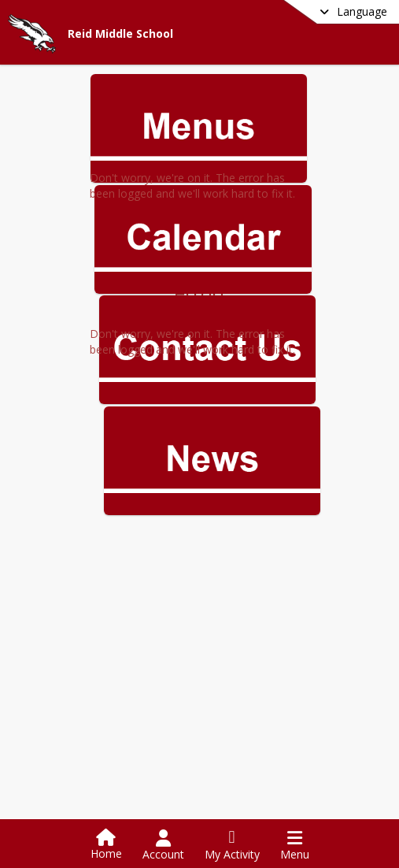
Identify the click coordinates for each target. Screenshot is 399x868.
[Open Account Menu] (163, 845)
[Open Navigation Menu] (295, 845)
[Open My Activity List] (232, 845)
